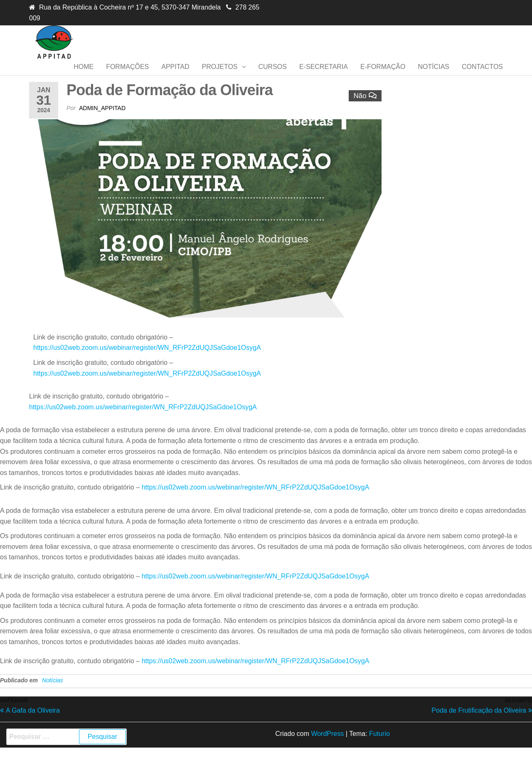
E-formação (383, 75)
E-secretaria (324, 75)
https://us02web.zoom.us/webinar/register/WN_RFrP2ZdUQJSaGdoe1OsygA (147, 364)
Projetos (220, 75)
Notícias (433, 75)
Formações (127, 75)
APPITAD (175, 75)
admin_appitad (102, 125)
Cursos (273, 75)
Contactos (482, 75)
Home (84, 75)
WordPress (327, 750)
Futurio (379, 750)
